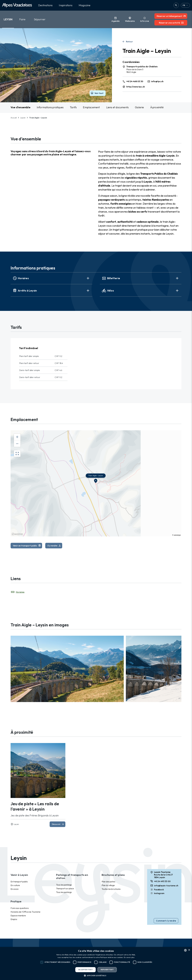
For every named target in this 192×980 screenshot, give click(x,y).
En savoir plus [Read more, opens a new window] (129, 957)
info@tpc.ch (157, 81)
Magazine (85, 5)
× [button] (189, 950)
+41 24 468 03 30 (135, 81)
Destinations (45, 5)
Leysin (8, 19)
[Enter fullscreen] (17, 454)
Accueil (14, 118)
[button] (96, 975)
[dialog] (96, 963)
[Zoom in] (17, 437)
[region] (96, 483)
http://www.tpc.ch (136, 87)
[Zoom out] (17, 444)
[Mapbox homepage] (17, 534)
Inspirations (66, 5)
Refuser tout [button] (107, 970)
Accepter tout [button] (85, 970)
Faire (22, 19)
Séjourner (40, 19)
